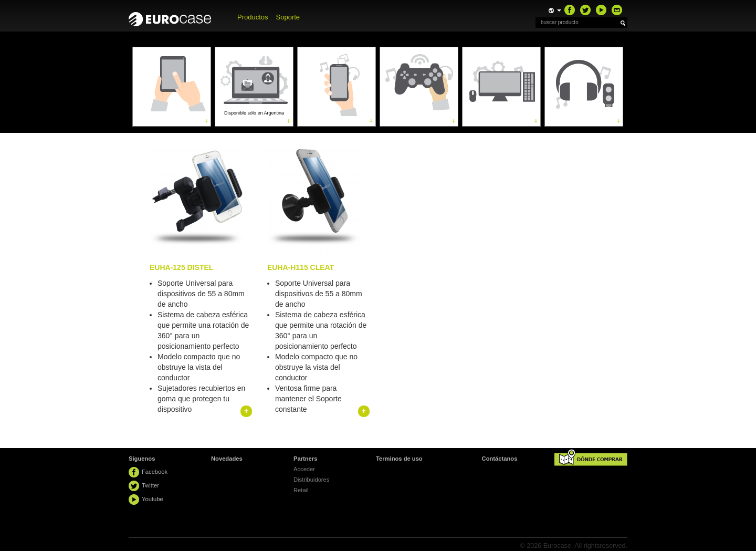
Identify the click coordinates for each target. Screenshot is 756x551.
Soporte (288, 17)
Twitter (150, 485)
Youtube (153, 499)
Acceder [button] (304, 469)
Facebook (155, 472)
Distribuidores (311, 480)
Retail (301, 490)
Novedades (227, 459)
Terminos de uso (399, 459)
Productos (253, 17)
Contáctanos (500, 459)
